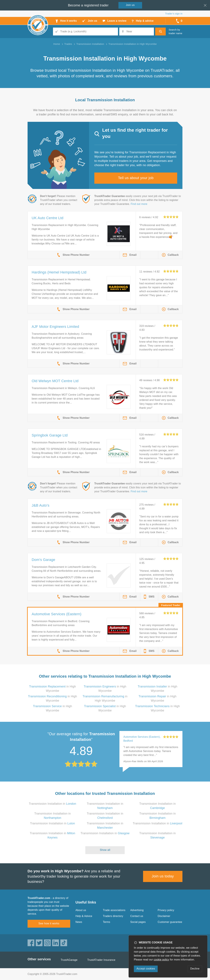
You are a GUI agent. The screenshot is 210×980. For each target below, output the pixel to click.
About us (81, 910)
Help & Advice (84, 916)
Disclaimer (164, 916)
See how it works (49, 923)
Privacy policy (166, 910)
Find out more (139, 204)
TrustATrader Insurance (101, 960)
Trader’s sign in (174, 14)
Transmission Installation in (53, 804)
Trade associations (114, 910)
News (79, 922)
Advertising (137, 910)
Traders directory (113, 916)
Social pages (138, 922)
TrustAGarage (69, 960)
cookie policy (161, 960)
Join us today (163, 876)
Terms (107, 922)
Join (130, 5)
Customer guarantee (170, 922)
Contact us (137, 916)
